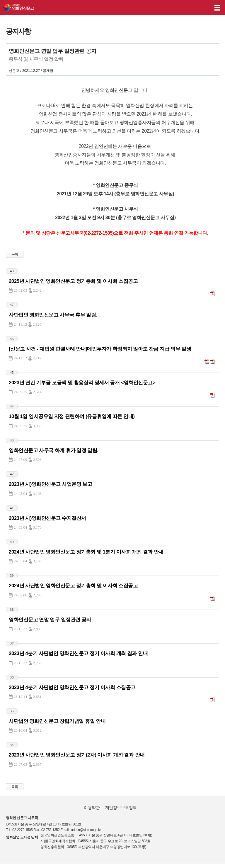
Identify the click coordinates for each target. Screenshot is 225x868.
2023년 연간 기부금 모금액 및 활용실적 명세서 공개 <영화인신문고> (82, 383)
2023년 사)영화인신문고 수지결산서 (47, 518)
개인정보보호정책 (121, 808)
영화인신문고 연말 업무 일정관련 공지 (50, 620)
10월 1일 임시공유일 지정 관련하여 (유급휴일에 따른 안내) (72, 416)
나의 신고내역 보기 (192, 7)
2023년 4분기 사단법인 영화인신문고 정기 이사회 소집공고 (72, 687)
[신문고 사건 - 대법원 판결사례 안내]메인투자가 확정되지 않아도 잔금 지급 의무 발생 (100, 349)
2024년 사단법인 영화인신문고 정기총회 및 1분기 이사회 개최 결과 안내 (86, 552)
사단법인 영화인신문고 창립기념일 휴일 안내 (57, 721)
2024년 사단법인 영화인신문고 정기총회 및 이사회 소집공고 (73, 586)
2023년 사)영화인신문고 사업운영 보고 (50, 484)
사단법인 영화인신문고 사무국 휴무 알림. (53, 315)
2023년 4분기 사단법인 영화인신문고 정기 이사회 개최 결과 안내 (78, 653)
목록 (15, 254)
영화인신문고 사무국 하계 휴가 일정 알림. (54, 450)
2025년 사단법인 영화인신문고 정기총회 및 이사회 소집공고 (73, 281)
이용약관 (92, 808)
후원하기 (204, 7)
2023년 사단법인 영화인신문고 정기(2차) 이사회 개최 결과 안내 (77, 755)
